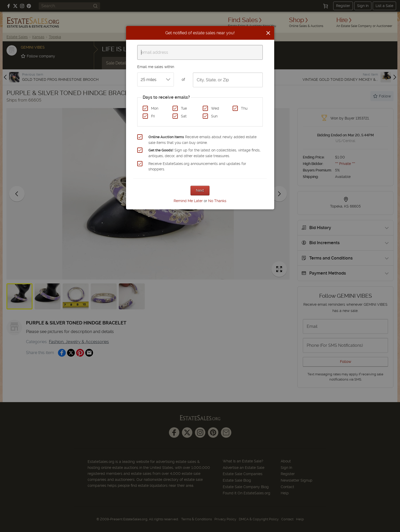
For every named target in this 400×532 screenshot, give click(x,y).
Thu (244, 108)
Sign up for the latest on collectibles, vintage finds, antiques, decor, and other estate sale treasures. (204, 153)
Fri (153, 116)
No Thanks (217, 201)
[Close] (268, 33)
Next (200, 190)
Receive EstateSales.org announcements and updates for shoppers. (197, 167)
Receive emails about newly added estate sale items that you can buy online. (202, 140)
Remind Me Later (188, 201)
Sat (184, 116)
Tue (184, 108)
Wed (215, 108)
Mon (155, 108)
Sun (214, 116)
